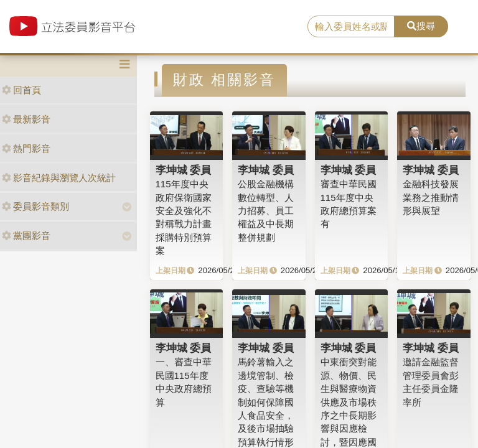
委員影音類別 (35, 206)
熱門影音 (26, 148)
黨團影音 (26, 236)
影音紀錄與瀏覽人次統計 (59, 178)
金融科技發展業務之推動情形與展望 (431, 197)
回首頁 (21, 90)
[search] (351, 27)
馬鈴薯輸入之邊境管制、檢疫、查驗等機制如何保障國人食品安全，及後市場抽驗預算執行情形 (266, 402)
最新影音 (26, 119)
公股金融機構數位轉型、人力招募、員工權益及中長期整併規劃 (266, 211)
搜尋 (421, 26)
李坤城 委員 (184, 170)
